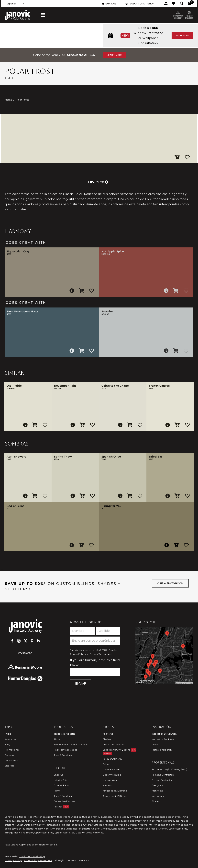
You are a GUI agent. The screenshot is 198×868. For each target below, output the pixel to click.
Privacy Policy (77, 654)
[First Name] (82, 631)
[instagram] (19, 641)
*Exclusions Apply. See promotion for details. (31, 845)
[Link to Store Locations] (164, 656)
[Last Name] (108, 631)
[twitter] (25, 641)
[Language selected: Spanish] (15, 4)
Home (9, 100)
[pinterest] (32, 641)
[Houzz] (39, 641)
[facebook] (12, 641)
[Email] (95, 641)
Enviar (81, 684)
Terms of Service (98, 654)
